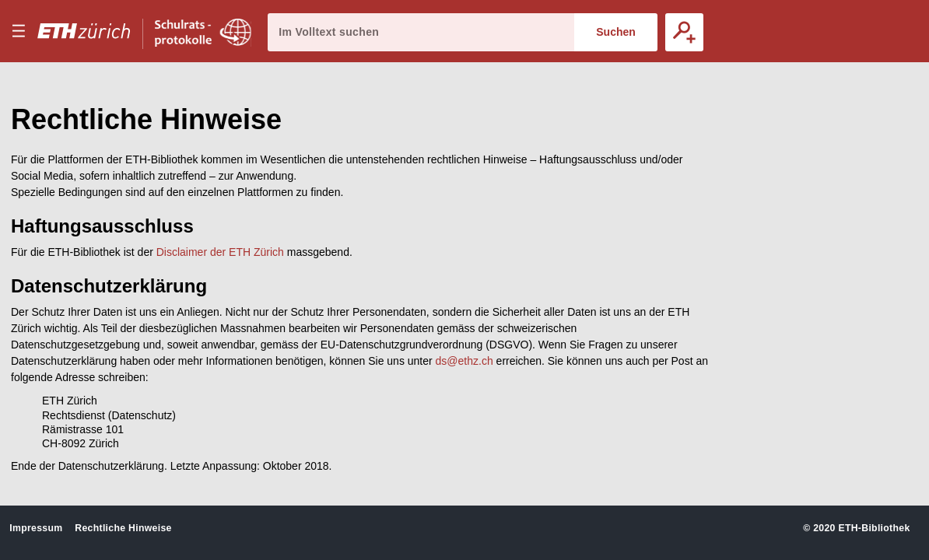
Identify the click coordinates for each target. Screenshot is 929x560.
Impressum (36, 528)
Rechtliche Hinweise (123, 528)
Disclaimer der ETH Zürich (220, 252)
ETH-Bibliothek (874, 528)
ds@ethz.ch (464, 361)
